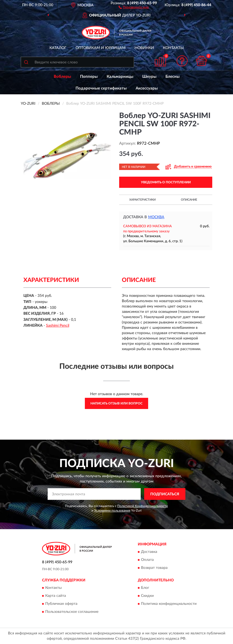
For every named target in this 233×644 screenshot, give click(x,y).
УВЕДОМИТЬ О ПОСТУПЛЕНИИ (166, 182)
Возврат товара (154, 568)
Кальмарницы (120, 77)
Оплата (147, 560)
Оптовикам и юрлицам (101, 48)
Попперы (89, 77)
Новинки (144, 48)
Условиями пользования (112, 511)
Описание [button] (189, 200)
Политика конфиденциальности (169, 604)
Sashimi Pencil (58, 326)
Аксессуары (147, 88)
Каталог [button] (58, 48)
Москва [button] (156, 217)
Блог (145, 588)
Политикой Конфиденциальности (143, 506)
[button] (134, 7)
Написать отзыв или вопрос (117, 403)
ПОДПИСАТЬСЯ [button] (165, 494)
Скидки (147, 596)
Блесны (172, 77)
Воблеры (62, 77)
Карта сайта (56, 596)
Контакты (173, 48)
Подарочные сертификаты (101, 88)
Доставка (149, 552)
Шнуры (149, 77)
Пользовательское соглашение (72, 612)
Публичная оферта (61, 604)
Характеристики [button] (142, 200)
